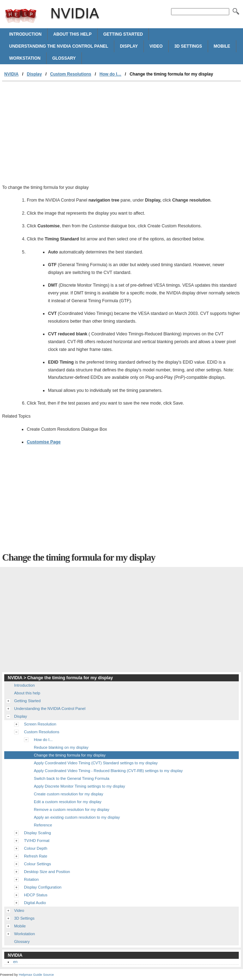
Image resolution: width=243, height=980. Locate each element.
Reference (43, 825)
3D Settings (188, 46)
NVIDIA (21, 16)
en (15, 962)
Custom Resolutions (71, 74)
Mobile (222, 46)
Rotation (31, 879)
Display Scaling (37, 833)
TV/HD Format (37, 841)
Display (129, 46)
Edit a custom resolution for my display (68, 802)
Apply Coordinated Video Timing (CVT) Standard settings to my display (96, 763)
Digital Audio (35, 903)
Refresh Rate (36, 856)
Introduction (25, 34)
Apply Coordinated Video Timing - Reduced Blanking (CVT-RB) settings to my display (108, 771)
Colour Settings (38, 864)
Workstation (25, 58)
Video (156, 46)
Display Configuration (43, 887)
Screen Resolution (40, 724)
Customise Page (44, 442)
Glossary (64, 58)
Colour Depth (36, 848)
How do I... (43, 740)
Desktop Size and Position (47, 872)
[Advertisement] (61, 135)
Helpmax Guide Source (36, 975)
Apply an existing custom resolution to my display (77, 817)
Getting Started (123, 34)
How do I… (110, 74)
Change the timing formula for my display (70, 755)
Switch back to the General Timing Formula (72, 778)
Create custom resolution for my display (68, 794)
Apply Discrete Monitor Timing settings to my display (80, 786)
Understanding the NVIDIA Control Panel (59, 46)
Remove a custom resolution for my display (72, 809)
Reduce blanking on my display (61, 747)
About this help (72, 34)
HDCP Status (36, 895)
